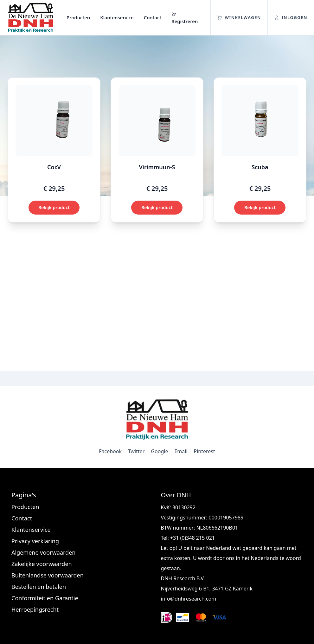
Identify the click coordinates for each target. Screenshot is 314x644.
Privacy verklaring (35, 541)
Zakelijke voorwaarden (42, 564)
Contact (153, 17)
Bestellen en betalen (39, 587)
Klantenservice (117, 17)
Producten (78, 17)
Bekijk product (54, 207)
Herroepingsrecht (35, 609)
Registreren (185, 18)
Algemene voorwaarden (43, 552)
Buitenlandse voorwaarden (48, 575)
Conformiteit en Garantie (45, 598)
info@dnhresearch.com (189, 599)
